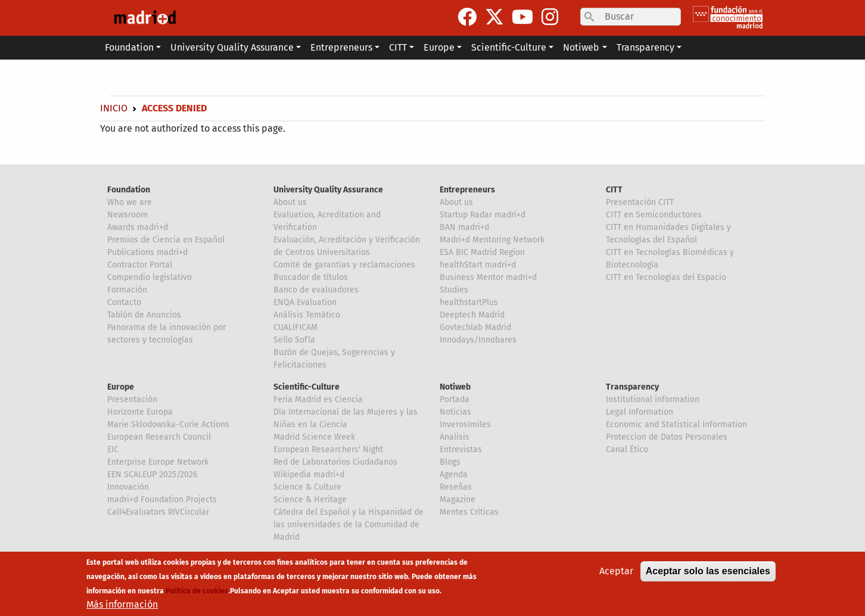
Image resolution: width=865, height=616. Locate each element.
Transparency (632, 387)
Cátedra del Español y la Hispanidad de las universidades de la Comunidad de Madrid (349, 525)
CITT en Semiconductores (654, 215)
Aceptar (616, 572)
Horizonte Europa (140, 412)
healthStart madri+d (478, 265)
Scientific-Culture (307, 387)
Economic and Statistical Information (676, 424)
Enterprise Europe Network (158, 462)
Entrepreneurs (467, 190)
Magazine (458, 500)
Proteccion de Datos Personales (667, 437)
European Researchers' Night (328, 449)
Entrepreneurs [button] (341, 47)
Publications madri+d (147, 252)
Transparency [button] (645, 47)
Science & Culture (307, 487)
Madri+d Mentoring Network (492, 240)
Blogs (450, 462)
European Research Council (159, 437)
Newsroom (127, 215)
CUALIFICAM (295, 327)
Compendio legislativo (150, 277)
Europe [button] (439, 47)
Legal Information (640, 412)
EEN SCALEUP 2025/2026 (152, 475)
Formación (127, 290)
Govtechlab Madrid (475, 327)
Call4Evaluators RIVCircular (158, 512)
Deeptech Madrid (472, 315)
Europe (121, 387)
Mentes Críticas (469, 512)
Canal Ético (627, 449)
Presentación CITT (640, 202)
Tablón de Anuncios (144, 315)
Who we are (130, 202)
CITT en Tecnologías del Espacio (666, 277)
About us (290, 202)
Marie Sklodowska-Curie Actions (168, 424)
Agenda (454, 475)
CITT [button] (398, 47)
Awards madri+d (138, 227)
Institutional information (653, 399)
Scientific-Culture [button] (509, 47)
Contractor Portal (140, 265)
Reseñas (456, 487)
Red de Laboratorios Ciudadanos (335, 462)
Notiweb (455, 387)
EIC (113, 449)
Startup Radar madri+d (483, 215)
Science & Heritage (310, 500)
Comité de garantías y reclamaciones (344, 265)
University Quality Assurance (328, 190)
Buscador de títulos (311, 277)
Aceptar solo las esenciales (708, 572)
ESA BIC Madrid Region (482, 252)
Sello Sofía (294, 340)
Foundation (129, 190)
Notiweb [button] (581, 47)
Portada (455, 399)
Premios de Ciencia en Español (166, 240)
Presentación (132, 399)
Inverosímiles (465, 424)
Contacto (124, 302)
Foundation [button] (129, 47)
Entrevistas (461, 449)
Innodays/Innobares (478, 340)
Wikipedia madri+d (309, 475)
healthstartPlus (469, 302)
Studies (454, 290)
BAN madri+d (464, 227)
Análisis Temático (307, 315)
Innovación (128, 487)
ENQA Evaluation (305, 302)
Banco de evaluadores (316, 290)
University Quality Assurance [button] (232, 47)
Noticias (455, 412)
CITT (614, 190)
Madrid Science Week (314, 437)
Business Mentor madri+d (488, 277)
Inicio (114, 108)
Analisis (455, 437)
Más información (122, 605)
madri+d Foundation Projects (162, 500)
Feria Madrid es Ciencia (318, 399)
